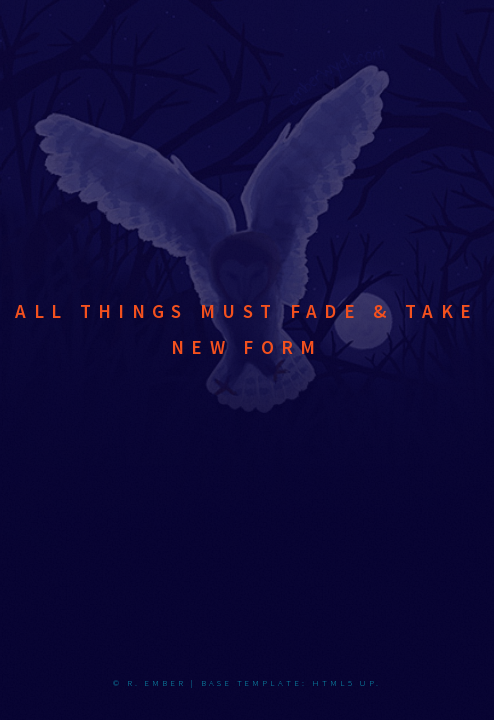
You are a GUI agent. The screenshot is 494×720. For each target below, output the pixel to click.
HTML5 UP (344, 682)
